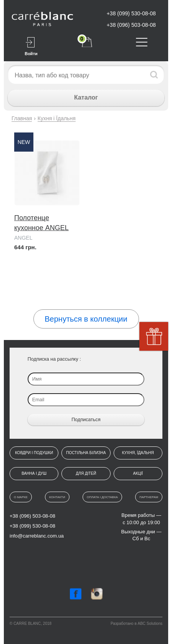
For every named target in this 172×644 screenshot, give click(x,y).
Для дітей (86, 473)
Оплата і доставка (102, 497)
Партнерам (149, 497)
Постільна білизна (86, 453)
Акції (138, 473)
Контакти (57, 497)
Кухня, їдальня (138, 453)
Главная (22, 118)
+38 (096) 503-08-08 (131, 25)
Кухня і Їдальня (57, 118)
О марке (21, 497)
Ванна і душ (34, 473)
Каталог (86, 97)
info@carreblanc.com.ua (37, 536)
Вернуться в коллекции (86, 319)
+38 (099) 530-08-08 (131, 13)
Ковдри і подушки (34, 453)
